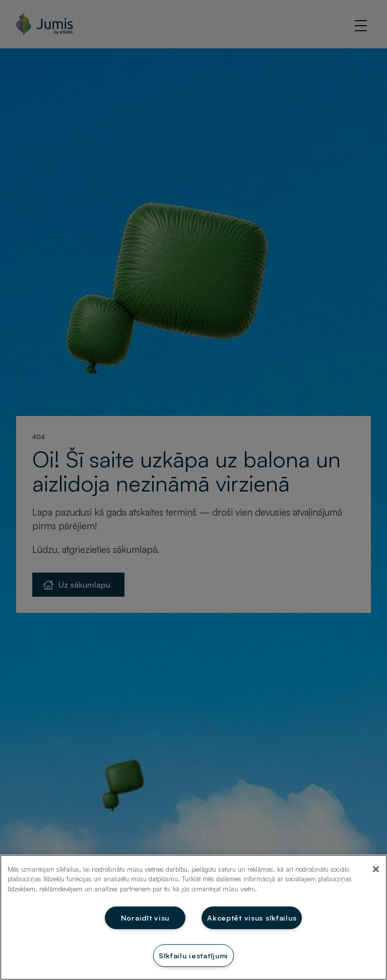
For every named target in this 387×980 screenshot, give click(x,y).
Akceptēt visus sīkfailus (252, 918)
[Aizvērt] (376, 869)
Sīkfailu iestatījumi (193, 955)
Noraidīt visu (145, 918)
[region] (193, 917)
